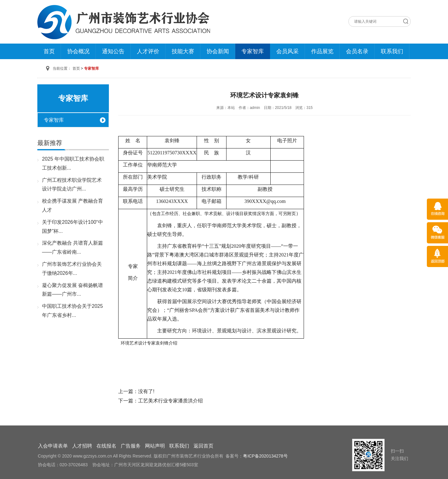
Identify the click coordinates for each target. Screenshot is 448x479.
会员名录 (357, 51)
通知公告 (113, 51)
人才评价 (148, 51)
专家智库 (253, 51)
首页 (49, 51)
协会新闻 (218, 51)
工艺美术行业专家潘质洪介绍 (170, 401)
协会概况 (78, 51)
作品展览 (322, 51)
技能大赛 (183, 51)
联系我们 (392, 51)
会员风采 (287, 51)
